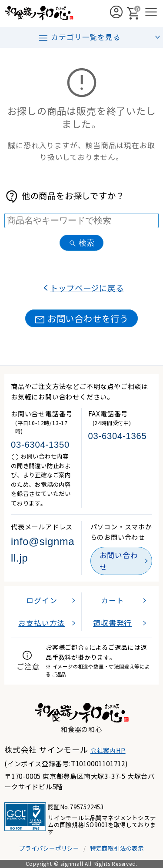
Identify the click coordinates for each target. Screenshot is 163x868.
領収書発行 (112, 623)
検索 (81, 243)
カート (112, 600)
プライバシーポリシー (49, 848)
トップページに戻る (87, 288)
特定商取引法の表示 (117, 848)
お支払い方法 (42, 623)
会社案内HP (108, 750)
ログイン (42, 600)
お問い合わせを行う (81, 319)
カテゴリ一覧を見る (79, 38)
